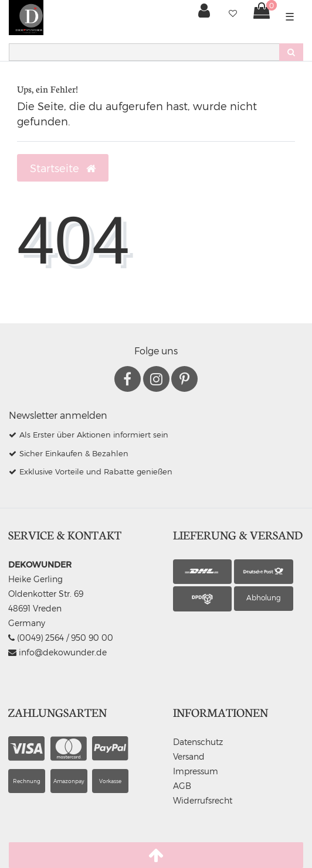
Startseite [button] (63, 168)
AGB (182, 786)
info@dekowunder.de (57, 652)
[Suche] (291, 52)
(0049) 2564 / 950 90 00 (61, 638)
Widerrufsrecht (203, 800)
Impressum (196, 771)
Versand (189, 756)
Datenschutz (198, 742)
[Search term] (144, 52)
